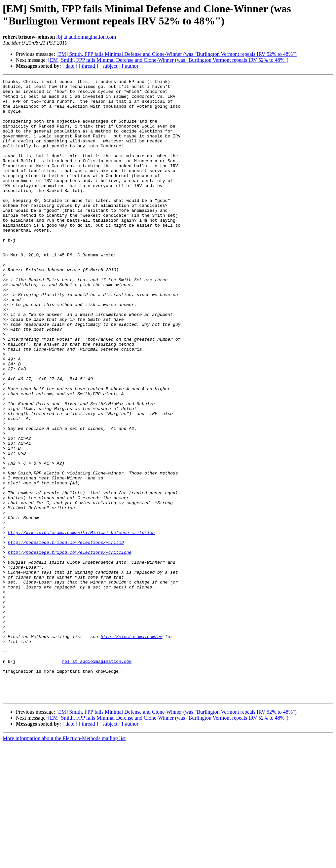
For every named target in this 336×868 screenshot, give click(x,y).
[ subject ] (110, 66)
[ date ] (70, 66)
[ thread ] (88, 66)
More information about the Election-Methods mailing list (64, 862)
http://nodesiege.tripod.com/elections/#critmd (66, 635)
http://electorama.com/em (131, 748)
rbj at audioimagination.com (86, 37)
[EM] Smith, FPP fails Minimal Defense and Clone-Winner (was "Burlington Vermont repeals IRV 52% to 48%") (177, 54)
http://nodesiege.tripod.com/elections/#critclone (70, 647)
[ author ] (132, 66)
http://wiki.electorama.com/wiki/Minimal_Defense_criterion (81, 623)
